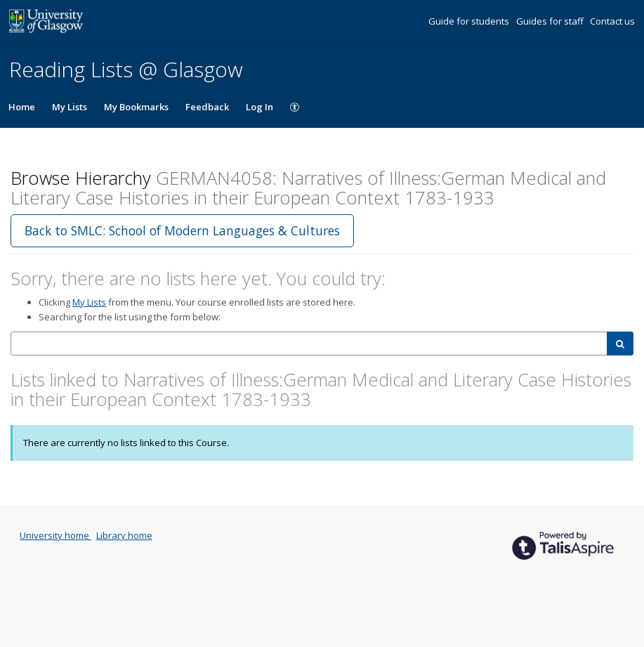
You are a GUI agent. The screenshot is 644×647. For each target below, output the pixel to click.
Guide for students (470, 21)
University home (55, 535)
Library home (124, 535)
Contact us (612, 21)
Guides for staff (551, 21)
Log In (259, 107)
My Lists (70, 107)
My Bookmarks (136, 107)
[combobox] (309, 344)
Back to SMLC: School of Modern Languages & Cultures (182, 230)
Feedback (207, 107)
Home (22, 107)
